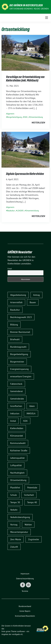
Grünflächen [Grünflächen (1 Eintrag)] (16, 406)
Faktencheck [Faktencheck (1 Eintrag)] (16, 384)
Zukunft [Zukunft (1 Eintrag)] (14, 547)
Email (10, 269)
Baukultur (11, 211)
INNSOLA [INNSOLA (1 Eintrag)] (31, 413)
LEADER (20, 211)
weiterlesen (38, 123)
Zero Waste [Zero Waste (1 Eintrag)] (16, 539)
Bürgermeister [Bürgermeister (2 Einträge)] (17, 362)
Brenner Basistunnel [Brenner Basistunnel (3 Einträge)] (20, 332)
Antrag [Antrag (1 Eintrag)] (36, 295)
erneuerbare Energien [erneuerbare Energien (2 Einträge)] (21, 376)
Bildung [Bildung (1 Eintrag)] (14, 325)
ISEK (26, 117)
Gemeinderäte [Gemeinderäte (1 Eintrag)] (17, 399)
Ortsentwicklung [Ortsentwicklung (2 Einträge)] (18, 480)
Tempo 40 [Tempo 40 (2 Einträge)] (32, 502)
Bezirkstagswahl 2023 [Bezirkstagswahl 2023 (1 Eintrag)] (21, 317)
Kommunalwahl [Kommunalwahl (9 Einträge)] (18, 443)
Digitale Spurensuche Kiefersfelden (25, 174)
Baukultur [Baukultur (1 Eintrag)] (15, 310)
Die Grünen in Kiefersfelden (26, 5)
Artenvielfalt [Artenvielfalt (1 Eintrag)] (16, 302)
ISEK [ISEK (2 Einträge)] (25, 421)
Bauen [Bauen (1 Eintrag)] (33, 302)
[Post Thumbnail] (25, 53)
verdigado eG (17, 634)
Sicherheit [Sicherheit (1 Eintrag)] (29, 495)
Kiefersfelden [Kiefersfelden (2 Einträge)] (17, 428)
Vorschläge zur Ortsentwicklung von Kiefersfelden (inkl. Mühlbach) (25, 79)
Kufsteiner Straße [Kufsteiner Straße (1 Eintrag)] (19, 450)
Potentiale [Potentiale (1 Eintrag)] (32, 488)
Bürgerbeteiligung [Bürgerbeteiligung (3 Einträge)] (19, 354)
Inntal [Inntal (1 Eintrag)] (13, 421)
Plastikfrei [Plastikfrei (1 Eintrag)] (15, 488)
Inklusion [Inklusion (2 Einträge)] (15, 413)
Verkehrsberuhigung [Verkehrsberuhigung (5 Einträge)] (20, 517)
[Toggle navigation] (47, 18)
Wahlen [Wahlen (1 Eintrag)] (28, 525)
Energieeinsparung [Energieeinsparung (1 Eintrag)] (19, 369)
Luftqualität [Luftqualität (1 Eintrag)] (16, 465)
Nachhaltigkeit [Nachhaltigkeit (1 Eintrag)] (17, 473)
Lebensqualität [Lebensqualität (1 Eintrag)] (17, 458)
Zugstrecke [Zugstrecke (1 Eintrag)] (34, 539)
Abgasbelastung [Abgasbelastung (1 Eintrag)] (18, 295)
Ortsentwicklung (36, 117)
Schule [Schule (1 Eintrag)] (14, 495)
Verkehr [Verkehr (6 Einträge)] (14, 510)
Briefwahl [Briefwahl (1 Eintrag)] (15, 339)
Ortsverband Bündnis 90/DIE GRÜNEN (29, 9)
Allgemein (10, 114)
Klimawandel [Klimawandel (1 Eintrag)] (17, 436)
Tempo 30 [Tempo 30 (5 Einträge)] (15, 502)
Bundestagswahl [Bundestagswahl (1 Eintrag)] (18, 347)
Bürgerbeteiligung (14, 117)
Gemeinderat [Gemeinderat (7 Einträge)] (16, 391)
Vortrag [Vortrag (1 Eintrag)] (14, 525)
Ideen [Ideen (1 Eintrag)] (32, 406)
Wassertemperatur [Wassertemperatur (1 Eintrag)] (19, 532)
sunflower (21, 631)
